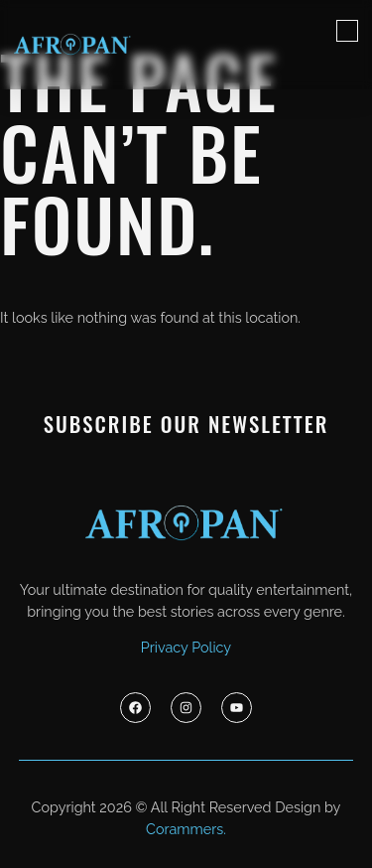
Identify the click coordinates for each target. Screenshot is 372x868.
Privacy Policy (186, 647)
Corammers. (186, 829)
